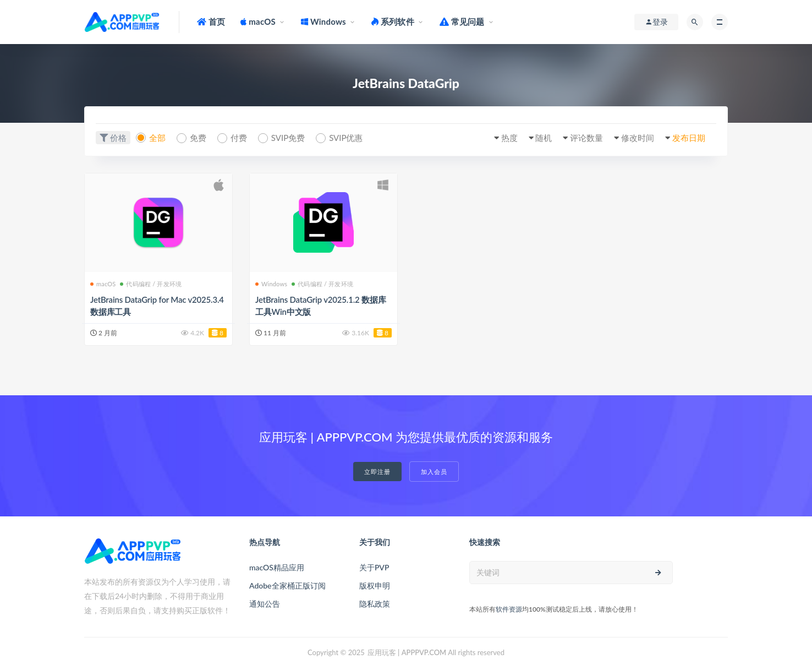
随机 (544, 138)
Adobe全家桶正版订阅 (287, 585)
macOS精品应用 (277, 567)
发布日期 (689, 138)
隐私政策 (375, 604)
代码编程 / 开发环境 (151, 284)
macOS (103, 284)
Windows (271, 284)
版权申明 (375, 585)
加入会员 (434, 472)
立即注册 (377, 472)
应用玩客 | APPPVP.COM (407, 652)
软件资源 (509, 609)
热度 (509, 138)
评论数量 (586, 138)
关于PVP (374, 567)
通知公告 (265, 604)
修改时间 (638, 138)
